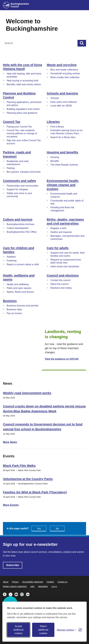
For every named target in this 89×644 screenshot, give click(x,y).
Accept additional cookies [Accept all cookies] (18, 630)
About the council (59, 284)
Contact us (62, 582)
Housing (55, 157)
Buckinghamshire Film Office (22, 232)
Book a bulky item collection (65, 77)
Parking (11, 168)
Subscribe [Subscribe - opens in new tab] (13, 565)
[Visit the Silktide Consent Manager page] (80, 630)
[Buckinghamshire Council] (16, 5)
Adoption (11, 257)
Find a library (57, 127)
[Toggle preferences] (66, 630)
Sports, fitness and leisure (20, 292)
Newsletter (43, 586)
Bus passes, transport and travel (24, 172)
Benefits (55, 161)
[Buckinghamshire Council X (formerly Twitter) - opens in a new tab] (12, 594)
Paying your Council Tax (19, 127)
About (6, 582)
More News (10, 442)
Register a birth (58, 228)
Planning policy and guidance (22, 113)
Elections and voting (61, 288)
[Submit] (82, 43)
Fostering (12, 261)
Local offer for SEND (61, 106)
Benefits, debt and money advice (24, 84)
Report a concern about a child (23, 264)
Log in (54, 586)
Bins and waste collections (64, 70)
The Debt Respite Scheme (64, 165)
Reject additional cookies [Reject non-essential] (43, 630)
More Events (11, 505)
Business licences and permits (22, 306)
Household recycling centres (65, 73)
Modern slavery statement (15, 586)
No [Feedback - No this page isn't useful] (57, 529)
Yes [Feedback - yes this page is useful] (39, 529)
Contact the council (60, 280)
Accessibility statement (33, 582)
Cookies (50, 582)
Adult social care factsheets (65, 266)
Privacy (15, 582)
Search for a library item (63, 137)
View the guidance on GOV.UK (62, 359)
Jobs (32, 586)
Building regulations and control (23, 109)
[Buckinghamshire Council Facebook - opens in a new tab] (6, 594)
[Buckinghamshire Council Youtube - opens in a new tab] (17, 594)
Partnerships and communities (22, 186)
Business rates (14, 309)
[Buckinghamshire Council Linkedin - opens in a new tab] (29, 594)
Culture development (18, 228)
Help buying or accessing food (22, 81)
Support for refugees (17, 189)
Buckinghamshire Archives (20, 224)
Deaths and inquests (61, 232)
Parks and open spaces (19, 288)
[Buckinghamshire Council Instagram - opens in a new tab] (23, 594)
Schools (55, 98)
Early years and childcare (64, 102)
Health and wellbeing (18, 284)
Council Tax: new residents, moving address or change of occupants (22, 133)
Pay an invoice (14, 313)
